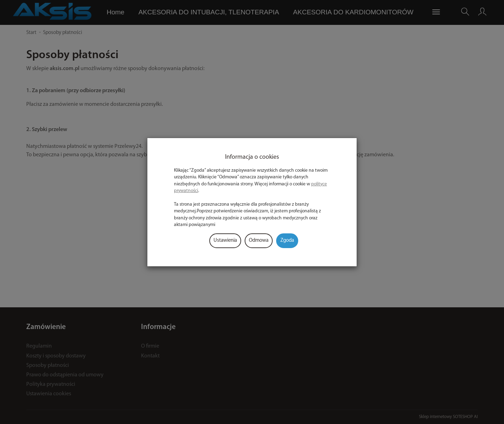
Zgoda (287, 241)
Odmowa (259, 241)
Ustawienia (225, 241)
